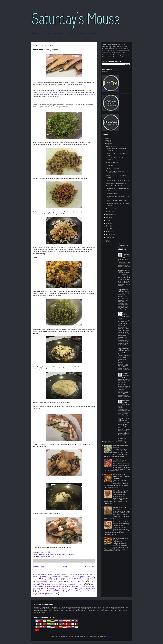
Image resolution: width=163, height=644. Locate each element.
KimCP (124, 374)
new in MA (126, 254)
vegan (36, 594)
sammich (53, 554)
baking (47, 575)
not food (47, 584)
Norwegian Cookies (112, 162)
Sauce (76, 587)
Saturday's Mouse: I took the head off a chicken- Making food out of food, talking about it (124, 367)
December (110, 146)
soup (38, 589)
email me (105, 72)
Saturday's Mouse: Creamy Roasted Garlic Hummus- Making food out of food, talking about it (124, 264)
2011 (106, 144)
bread (77, 575)
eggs (54, 579)
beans (56, 575)
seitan (84, 587)
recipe (80, 584)
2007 (106, 241)
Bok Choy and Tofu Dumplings (119, 508)
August (109, 217)
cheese (40, 554)
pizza (64, 584)
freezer (92, 579)
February (109, 235)
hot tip (61, 582)
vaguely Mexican (62, 554)
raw (72, 584)
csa (90, 577)
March (109, 232)
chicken (54, 577)
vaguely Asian (90, 589)
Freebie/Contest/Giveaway (78, 579)
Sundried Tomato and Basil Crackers (120, 461)
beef (63, 575)
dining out (45, 579)
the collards (44, 95)
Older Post (90, 567)
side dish (91, 586)
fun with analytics (42, 582)
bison (70, 575)
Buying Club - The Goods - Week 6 (117, 186)
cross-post (80, 577)
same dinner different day (52, 587)
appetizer (37, 574)
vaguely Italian (54, 591)
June (108, 223)
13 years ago (126, 267)
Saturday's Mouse (126, 290)
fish (65, 579)
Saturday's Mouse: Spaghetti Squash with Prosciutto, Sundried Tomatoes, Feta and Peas (124, 412)
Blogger (109, 636)
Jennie (124, 271)
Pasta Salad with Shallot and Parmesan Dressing (121, 523)
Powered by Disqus (122, 439)
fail (44, 554)
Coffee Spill (110, 165)
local (47, 554)
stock (46, 589)
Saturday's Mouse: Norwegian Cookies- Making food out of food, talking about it (123, 306)
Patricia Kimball (125, 314)
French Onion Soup (112, 168)
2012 (106, 141)
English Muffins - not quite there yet (117, 180)
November (110, 209)
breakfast (86, 575)
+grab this (76, 630)
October (109, 212)
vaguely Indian (41, 591)
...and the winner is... (113, 193)
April (108, 229)
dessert (36, 579)
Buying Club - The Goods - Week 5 (117, 201)
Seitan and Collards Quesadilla (116, 183)
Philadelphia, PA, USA (47, 557)
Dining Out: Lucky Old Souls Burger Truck (120, 492)
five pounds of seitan (88, 95)
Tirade (75, 589)
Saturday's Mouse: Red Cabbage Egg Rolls (124, 283)
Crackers (70, 577)
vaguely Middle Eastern (86, 591)
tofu (82, 589)
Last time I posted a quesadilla (56, 93)
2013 (106, 138)
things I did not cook (60, 589)
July (108, 220)
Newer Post (38, 567)
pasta (56, 584)
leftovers (70, 581)
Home (65, 567)
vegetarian (72, 554)
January (109, 237)
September (110, 215)
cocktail (63, 577)
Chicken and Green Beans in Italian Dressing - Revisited (121, 476)
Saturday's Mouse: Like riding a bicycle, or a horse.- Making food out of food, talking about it (124, 432)
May (108, 226)
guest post (53, 582)
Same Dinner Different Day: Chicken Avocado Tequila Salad (121, 540)
